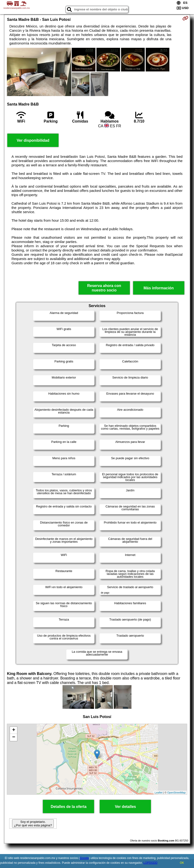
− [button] (14, 737)
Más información (159, 288)
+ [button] (14, 730)
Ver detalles (125, 807)
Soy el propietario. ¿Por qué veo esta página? (33, 824)
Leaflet (159, 793)
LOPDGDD (150, 863)
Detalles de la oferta (69, 807)
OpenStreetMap (176, 793)
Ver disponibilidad (33, 140)
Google (84, 858)
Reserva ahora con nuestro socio (104, 288)
